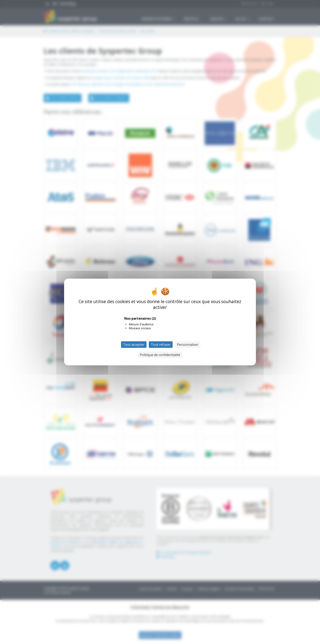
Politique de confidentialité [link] (160, 355)
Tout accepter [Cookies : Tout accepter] (134, 345)
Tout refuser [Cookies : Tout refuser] (161, 345)
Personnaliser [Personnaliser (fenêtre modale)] (188, 345)
